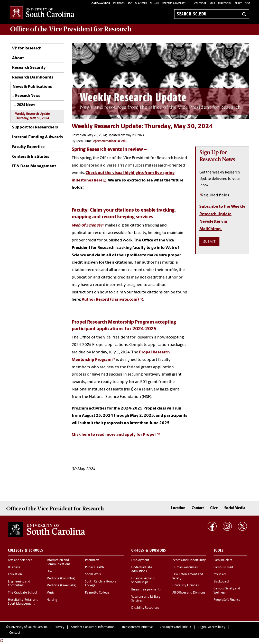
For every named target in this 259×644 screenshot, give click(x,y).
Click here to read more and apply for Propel (114, 435)
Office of (71, 29)
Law (49, 571)
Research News (27, 96)
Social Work (93, 575)
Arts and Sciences (20, 560)
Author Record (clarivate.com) (110, 300)
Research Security (29, 68)
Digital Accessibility (212, 627)
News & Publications (32, 87)
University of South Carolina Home (42, 13)
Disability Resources (145, 608)
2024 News (26, 105)
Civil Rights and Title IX (176, 627)
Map (212, 4)
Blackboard (221, 582)
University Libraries (186, 586)
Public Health (94, 568)
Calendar (200, 4)
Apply (238, 4)
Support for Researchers (35, 127)
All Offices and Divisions (189, 593)
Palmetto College (97, 593)
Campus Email (223, 568)
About (18, 58)
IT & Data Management (34, 166)
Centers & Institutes (31, 157)
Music (50, 593)
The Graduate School (22, 593)
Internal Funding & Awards (37, 137)
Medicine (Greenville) (61, 586)
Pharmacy (92, 560)
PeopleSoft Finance (227, 600)
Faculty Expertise (28, 147)
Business (14, 568)
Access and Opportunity (189, 560)
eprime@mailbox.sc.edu (110, 141)
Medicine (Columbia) (61, 579)
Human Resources (185, 568)
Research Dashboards (33, 77)
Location (178, 508)
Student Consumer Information (93, 627)
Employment (140, 560)
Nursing (52, 600)
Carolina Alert (223, 560)
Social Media (235, 508)
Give (248, 4)
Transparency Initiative (137, 627)
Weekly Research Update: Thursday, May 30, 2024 (33, 116)
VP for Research (27, 48)
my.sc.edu (220, 575)
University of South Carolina (28, 627)
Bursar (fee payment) (146, 590)
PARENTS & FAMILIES (174, 4)
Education (15, 575)
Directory (225, 4)
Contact (198, 508)
